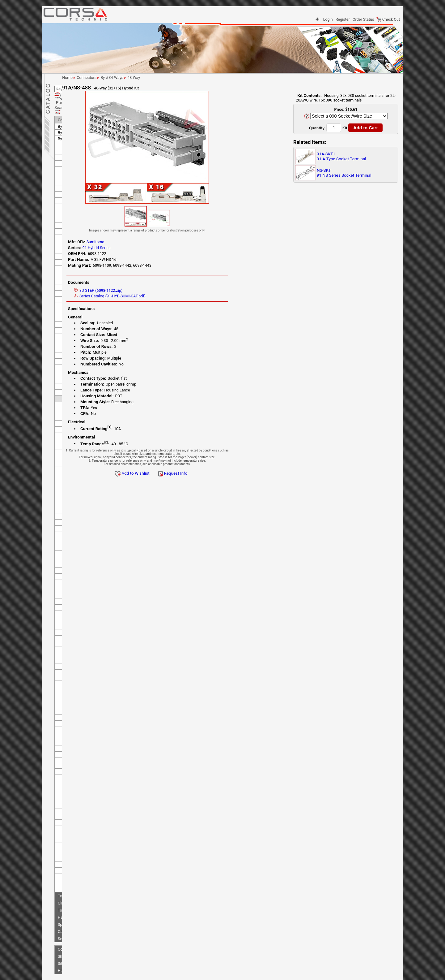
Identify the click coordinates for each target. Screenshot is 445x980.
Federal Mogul (74, 169)
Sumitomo (71, 262)
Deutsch (69, 150)
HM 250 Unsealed (80, 491)
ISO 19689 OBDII (79, 576)
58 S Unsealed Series (83, 336)
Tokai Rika (71, 845)
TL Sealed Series (79, 704)
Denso (68, 144)
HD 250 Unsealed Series (86, 427)
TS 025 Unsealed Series (85, 717)
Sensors (65, 913)
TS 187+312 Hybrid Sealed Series (88, 812)
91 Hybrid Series (79, 373)
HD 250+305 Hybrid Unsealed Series (82, 436)
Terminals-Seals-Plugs (77, 870)
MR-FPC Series (78, 600)
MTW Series (76, 635)
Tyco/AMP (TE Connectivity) (86, 851)
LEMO (67, 237)
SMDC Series (76, 698)
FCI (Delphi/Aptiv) (77, 163)
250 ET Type (76, 280)
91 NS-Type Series (81, 379)
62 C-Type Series (79, 348)
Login (328, 19)
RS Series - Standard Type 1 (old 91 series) (88, 649)
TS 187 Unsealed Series (85, 803)
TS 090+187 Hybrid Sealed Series (88, 767)
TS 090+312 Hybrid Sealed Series (88, 788)
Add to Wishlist (191, 473)
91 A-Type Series (79, 367)
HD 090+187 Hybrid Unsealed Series (82, 419)
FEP (66, 175)
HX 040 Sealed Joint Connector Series (83, 530)
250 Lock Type (78, 293)
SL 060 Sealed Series (83, 679)
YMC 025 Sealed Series (85, 839)
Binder (68, 125)
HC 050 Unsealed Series (86, 404)
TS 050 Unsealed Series (85, 729)
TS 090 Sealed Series (83, 752)
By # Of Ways (69, 107)
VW (65, 857)
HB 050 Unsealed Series (85, 398)
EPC (66, 156)
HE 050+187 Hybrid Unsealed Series (90, 459)
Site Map (65, 938)
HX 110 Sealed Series (83, 557)
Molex (68, 243)
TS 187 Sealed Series (83, 797)
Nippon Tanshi (74, 249)
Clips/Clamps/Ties (74, 877)
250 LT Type (75, 299)
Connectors (68, 94)
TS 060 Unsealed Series (85, 746)
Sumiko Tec (72, 255)
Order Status (363, 19)
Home (63, 945)
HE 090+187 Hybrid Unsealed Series (90, 476)
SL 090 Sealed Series (83, 686)
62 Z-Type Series (79, 361)
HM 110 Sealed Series (84, 484)
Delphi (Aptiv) (74, 138)
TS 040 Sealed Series (83, 723)
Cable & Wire (69, 906)
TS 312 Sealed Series (83, 820)
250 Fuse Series (79, 286)
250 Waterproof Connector (88, 311)
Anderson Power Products (84, 119)
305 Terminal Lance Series (87, 317)
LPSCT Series (77, 582)
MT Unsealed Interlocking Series (87, 615)
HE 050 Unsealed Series (85, 450)
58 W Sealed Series (81, 342)
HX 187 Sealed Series (83, 563)
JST (66, 206)
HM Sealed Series (80, 497)
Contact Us (67, 924)
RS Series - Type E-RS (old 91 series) (89, 671)
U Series (72, 826)
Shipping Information (76, 931)
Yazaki (68, 863)
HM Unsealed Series (82, 509)
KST (66, 224)
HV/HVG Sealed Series (84, 515)
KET (66, 212)
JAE (66, 200)
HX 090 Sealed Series (83, 551)
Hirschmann (73, 194)
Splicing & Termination (77, 899)
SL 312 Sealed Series (83, 692)
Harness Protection (74, 892)
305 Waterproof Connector (88, 324)
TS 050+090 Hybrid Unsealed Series (90, 737)
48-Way (195, 78)
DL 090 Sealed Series (83, 392)
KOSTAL (69, 218)
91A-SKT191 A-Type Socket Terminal (341, 156)
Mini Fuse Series (79, 588)
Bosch (68, 132)
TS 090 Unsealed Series (85, 758)
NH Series (74, 641)
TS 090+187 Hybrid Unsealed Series (90, 778)
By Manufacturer (72, 113)
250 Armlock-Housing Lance (89, 268)
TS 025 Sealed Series (83, 710)
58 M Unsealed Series (84, 330)
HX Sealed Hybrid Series (86, 570)
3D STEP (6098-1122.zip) (157, 290)
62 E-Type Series (79, 354)
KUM (66, 231)
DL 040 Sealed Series (83, 385)
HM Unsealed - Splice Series (89, 503)
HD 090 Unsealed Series (86, 410)
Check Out (388, 19)
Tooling (64, 885)
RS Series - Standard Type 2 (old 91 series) (88, 660)
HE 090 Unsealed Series (85, 467)
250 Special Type (80, 305)
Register (343, 19)
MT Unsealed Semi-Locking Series (88, 626)
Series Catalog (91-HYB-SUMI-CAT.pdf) (169, 296)
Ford (66, 181)
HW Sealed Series (80, 522)
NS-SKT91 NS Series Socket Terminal (344, 173)
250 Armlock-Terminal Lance (89, 274)
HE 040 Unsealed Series (85, 444)
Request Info (231, 473)
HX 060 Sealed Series (83, 545)
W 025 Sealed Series (83, 833)
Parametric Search (76, 86)
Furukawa (71, 187)
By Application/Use (74, 101)
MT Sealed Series (80, 607)
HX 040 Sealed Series (83, 539)
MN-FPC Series (78, 594)
